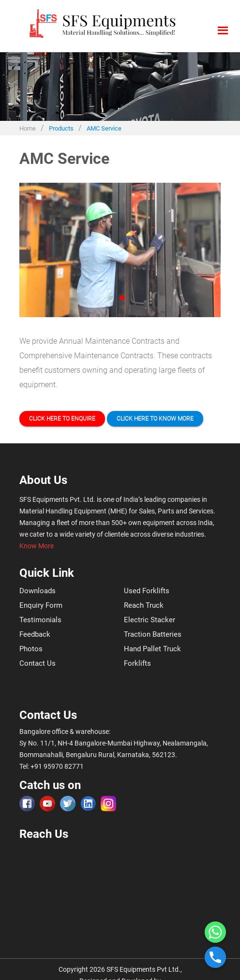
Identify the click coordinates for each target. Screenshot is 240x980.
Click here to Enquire (62, 419)
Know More (37, 546)
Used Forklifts (147, 591)
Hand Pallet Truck (152, 649)
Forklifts (137, 663)
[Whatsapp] (215, 932)
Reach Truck (144, 605)
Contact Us (37, 663)
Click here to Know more (155, 419)
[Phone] (215, 957)
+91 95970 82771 (57, 766)
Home (28, 128)
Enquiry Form (41, 605)
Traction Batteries (153, 634)
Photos (31, 649)
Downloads (37, 591)
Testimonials (40, 620)
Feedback (35, 634)
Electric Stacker (150, 620)
